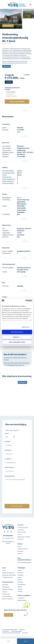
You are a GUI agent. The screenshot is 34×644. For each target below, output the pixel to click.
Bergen (19, 577)
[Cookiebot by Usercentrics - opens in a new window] (25, 301)
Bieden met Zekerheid (8, 599)
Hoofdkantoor (21, 598)
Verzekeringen (6, 587)
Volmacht (5, 592)
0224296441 (10, 94)
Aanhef (7, 434)
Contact (20, 535)
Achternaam (8, 450)
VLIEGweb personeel (7, 577)
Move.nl (4, 570)
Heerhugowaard (22, 584)
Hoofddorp (20, 582)
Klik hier (19, 367)
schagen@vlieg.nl (11, 96)
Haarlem (20, 580)
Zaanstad (20, 591)
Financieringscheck (7, 596)
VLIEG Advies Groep (23, 528)
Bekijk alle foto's (8, 26)
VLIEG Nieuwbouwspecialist (24, 563)
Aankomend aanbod (23, 549)
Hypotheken (5, 585)
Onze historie (21, 530)
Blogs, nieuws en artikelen (24, 537)
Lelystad (20, 587)
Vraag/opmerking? (10, 476)
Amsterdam (20, 573)
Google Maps (22, 382)
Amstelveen (21, 575)
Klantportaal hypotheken (8, 573)
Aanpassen (17, 337)
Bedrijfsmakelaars (22, 601)
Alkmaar (20, 570)
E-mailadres (8, 459)
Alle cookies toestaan (17, 332)
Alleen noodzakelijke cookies (17, 342)
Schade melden (6, 594)
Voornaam (8, 442)
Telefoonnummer (10, 468)
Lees (6, 66)
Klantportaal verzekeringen (9, 575)
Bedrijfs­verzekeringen (8, 589)
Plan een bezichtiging (17, 102)
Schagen (20, 589)
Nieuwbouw (20, 551)
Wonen (19, 547)
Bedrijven (20, 554)
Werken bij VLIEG (22, 532)
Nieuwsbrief (21, 539)
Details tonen (25, 327)
